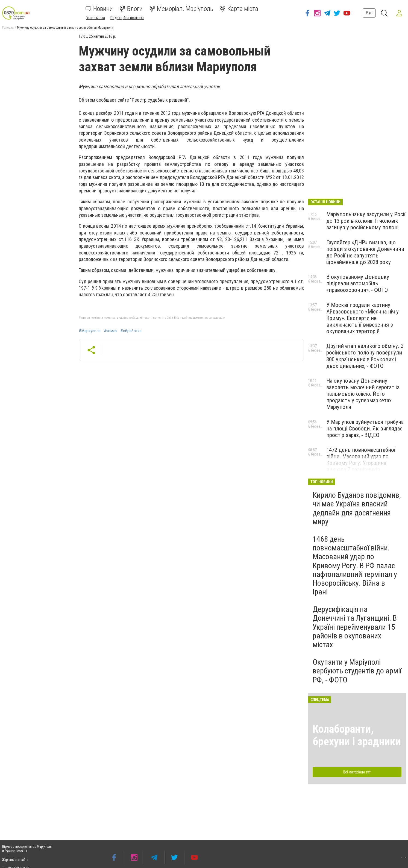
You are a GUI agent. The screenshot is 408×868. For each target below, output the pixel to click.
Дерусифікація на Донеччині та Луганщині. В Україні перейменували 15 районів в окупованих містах (355, 627)
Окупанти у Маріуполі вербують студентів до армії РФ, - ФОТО (357, 671)
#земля (111, 331)
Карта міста (239, 9)
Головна (8, 28)
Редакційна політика (127, 18)
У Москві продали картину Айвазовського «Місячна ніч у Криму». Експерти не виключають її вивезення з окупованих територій (362, 318)
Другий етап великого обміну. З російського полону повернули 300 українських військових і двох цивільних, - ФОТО (365, 356)
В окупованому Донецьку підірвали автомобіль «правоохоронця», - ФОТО (358, 283)
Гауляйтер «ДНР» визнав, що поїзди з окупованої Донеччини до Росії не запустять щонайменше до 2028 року (365, 252)
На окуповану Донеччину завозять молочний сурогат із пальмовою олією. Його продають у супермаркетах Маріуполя (363, 394)
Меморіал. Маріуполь (181, 9)
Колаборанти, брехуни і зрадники (357, 735)
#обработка (131, 331)
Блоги (131, 9)
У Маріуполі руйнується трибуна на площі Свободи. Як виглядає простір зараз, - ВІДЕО (365, 429)
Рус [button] (369, 13)
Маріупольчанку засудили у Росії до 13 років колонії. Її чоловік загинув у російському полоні (366, 221)
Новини (99, 9)
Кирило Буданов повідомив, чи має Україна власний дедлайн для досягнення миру (357, 508)
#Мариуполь (90, 331)
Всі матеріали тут (357, 772)
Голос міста (95, 18)
